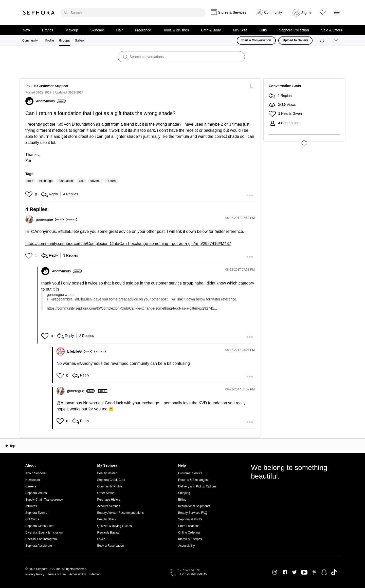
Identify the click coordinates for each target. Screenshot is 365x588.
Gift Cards (32, 519)
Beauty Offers (107, 519)
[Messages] (336, 41)
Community (30, 41)
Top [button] (12, 446)
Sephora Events (36, 513)
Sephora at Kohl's (190, 519)
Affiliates (31, 506)
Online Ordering (189, 533)
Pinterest (314, 572)
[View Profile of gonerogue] (50, 219)
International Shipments (194, 506)
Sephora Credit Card (111, 480)
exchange (46, 181)
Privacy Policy (35, 574)
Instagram (275, 572)
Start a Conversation (256, 40)
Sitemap (95, 574)
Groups (65, 41)
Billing (182, 500)
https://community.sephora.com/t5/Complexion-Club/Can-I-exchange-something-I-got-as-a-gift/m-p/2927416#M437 (128, 244)
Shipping (184, 493)
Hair (120, 30)
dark (30, 181)
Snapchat (324, 572)
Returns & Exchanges (193, 480)
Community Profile (110, 486)
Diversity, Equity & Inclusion (44, 533)
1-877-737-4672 (189, 570)
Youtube (304, 573)
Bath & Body (211, 30)
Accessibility (186, 546)
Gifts (263, 30)
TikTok (334, 572)
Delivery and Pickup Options (197, 486)
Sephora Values (36, 493)
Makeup (72, 30)
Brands (48, 30)
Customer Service (190, 473)
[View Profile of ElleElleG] (80, 351)
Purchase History (109, 500)
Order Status (106, 493)
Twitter (294, 572)
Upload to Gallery (295, 40)
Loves (101, 539)
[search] (133, 13)
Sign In (307, 13)
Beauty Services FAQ (193, 513)
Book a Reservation (111, 546)
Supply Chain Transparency (44, 500)
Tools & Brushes (176, 30)
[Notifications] (323, 41)
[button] (30, 194)
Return (111, 181)
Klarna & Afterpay (190, 539)
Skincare (97, 30)
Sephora (39, 13)
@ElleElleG (68, 231)
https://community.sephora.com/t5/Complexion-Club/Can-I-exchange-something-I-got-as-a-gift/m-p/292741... (132, 308)
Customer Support (53, 86)
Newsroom (33, 480)
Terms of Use (57, 574)
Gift (81, 181)
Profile (50, 41)
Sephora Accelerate (39, 546)
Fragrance (143, 30)
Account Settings (109, 506)
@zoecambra (62, 299)
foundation (66, 181)
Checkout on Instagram (41, 539)
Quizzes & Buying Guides (115, 526)
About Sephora (35, 473)
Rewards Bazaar (109, 533)
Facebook (285, 572)
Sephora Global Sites (40, 526)
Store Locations (189, 526)
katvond (95, 181)
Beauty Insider (107, 473)
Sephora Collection (294, 30)
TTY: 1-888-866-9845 (192, 574)
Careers (31, 486)
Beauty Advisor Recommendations (121, 513)
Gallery (80, 41)
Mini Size (240, 30)
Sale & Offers (332, 30)
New (26, 30)
